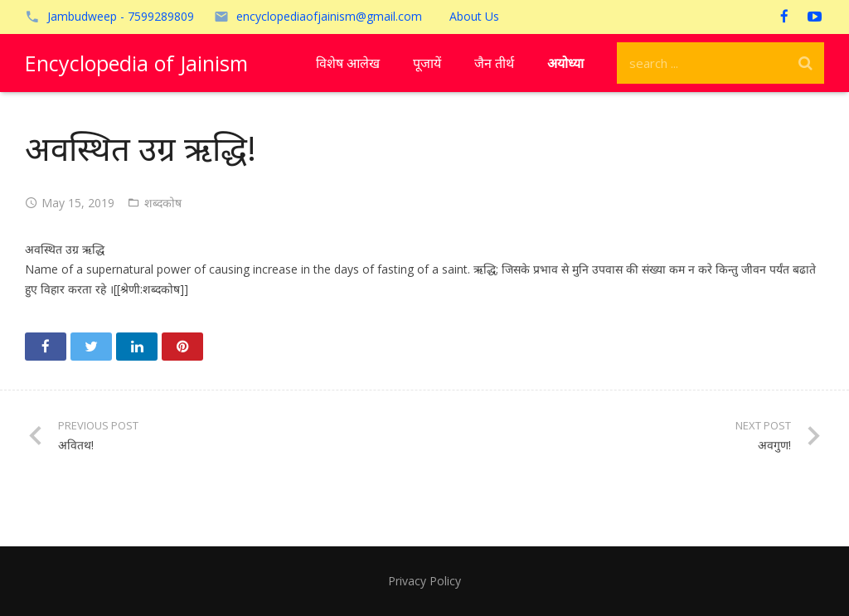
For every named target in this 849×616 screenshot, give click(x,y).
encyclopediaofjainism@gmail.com (329, 16)
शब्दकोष (163, 203)
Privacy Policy (424, 581)
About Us (474, 16)
